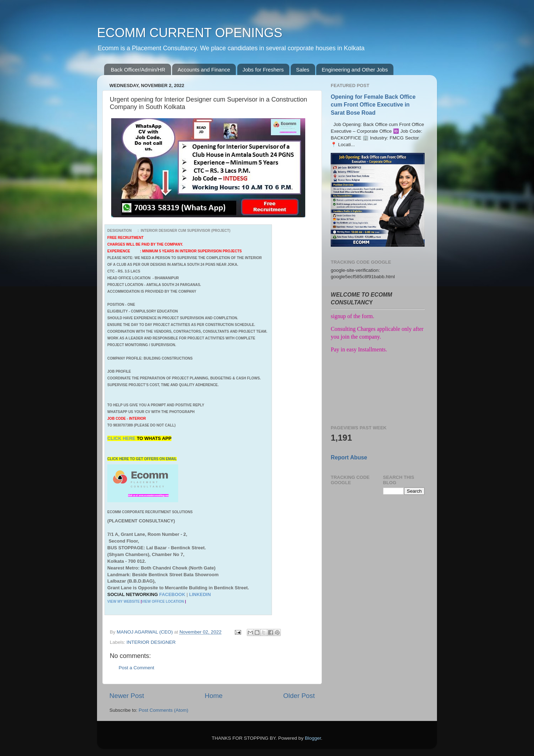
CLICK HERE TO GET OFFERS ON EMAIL (142, 459)
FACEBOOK (172, 594)
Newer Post (127, 696)
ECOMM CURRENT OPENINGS (190, 33)
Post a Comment (137, 668)
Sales (303, 70)
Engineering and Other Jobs (355, 70)
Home (214, 696)
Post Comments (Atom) (164, 710)
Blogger (313, 738)
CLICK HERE (122, 438)
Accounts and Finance (204, 70)
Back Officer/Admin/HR (138, 70)
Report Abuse (349, 457)
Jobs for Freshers (263, 70)
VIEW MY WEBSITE (124, 602)
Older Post (299, 696)
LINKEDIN (200, 594)
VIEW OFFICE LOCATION (163, 602)
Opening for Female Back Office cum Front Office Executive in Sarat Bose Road (373, 105)
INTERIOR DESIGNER (151, 642)
